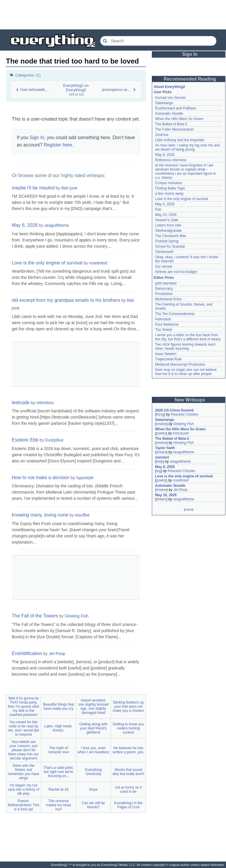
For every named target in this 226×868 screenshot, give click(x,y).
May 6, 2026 (25, 225)
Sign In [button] (190, 54)
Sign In (37, 138)
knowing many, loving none (40, 515)
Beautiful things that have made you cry (58, 707)
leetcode (21, 403)
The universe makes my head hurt (58, 805)
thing (160, 414)
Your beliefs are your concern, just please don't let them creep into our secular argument (23, 750)
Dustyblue (54, 440)
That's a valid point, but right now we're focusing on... (58, 772)
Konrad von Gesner (170, 98)
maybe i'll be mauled (33, 188)
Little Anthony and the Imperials (180, 140)
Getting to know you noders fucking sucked (128, 728)
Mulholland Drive (168, 299)
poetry (161, 433)
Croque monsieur (169, 183)
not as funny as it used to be (128, 789)
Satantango (164, 103)
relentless (45, 403)
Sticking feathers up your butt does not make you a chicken (128, 707)
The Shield (163, 330)
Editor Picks (164, 278)
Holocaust (163, 319)
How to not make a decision (41, 478)
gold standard (166, 283)
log (159, 471)
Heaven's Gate (167, 220)
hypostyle (85, 478)
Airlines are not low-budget (176, 272)
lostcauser (181, 433)
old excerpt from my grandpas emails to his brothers (66, 300)
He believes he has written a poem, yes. (128, 750)
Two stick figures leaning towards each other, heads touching (185, 346)
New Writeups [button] (190, 400)
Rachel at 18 (58, 789)
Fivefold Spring (167, 241)
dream (161, 452)
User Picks (163, 92)
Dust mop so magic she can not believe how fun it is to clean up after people (186, 372)
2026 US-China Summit (174, 410)
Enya (93, 789)
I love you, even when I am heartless (93, 750)
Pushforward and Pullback (176, 108)
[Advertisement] (113, 15)
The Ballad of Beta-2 (171, 124)
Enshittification (27, 653)
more (188, 509)
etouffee (82, 515)
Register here (58, 145)
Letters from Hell (168, 225)
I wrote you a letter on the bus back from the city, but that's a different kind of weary (188, 337)
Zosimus (162, 135)
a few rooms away (169, 194)
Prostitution (164, 294)
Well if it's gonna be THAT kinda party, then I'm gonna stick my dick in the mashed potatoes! (24, 707)
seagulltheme (57, 225)
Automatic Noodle (169, 114)
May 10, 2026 (166, 215)
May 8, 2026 (165, 155)
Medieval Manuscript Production (180, 364)
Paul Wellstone (167, 324)
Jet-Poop (57, 654)
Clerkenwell (164, 252)
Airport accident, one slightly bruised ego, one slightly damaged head (93, 707)
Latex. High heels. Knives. (59, 728)
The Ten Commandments (175, 314)
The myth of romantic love (58, 750)
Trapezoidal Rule (168, 359)
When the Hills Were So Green (179, 119)
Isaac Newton (166, 354)
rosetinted (98, 263)
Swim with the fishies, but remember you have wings (24, 772)
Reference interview (171, 160)
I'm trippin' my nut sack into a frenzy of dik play (24, 789)
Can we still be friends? (93, 805)
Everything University (93, 772)
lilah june (69, 188)
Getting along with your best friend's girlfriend (93, 728)
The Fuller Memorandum (174, 129)
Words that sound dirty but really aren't (128, 772)
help (160, 462)
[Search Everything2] (158, 41)
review (161, 424)
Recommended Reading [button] (190, 79)
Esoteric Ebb (25, 440)
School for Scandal (170, 246)
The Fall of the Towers (35, 616)
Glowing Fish (77, 616)
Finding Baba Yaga (170, 188)
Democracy (164, 289)
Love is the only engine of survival (47, 263)
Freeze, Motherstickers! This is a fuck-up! (23, 805)
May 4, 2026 (165, 204)
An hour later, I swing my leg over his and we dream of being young (187, 147)
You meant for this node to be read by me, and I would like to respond (24, 728)
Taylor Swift (165, 448)
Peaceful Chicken (184, 414)
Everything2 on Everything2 (76, 88)
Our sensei (164, 266)
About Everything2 (169, 87)
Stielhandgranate (168, 231)
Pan (158, 209)
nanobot (162, 457)
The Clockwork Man (171, 236)
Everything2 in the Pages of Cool (128, 805)
